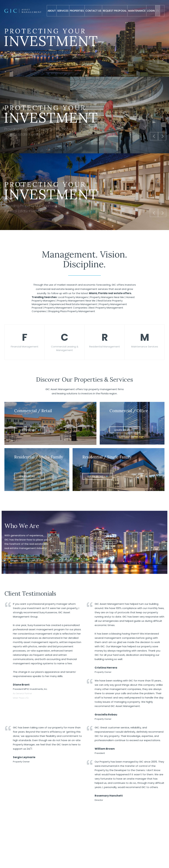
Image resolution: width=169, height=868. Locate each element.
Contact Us (93, 11)
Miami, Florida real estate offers (110, 293)
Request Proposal (115, 11)
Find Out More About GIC (22, 560)
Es (162, 11)
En (158, 11)
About (52, 11)
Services (63, 11)
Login (151, 11)
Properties (77, 11)
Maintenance (137, 11)
